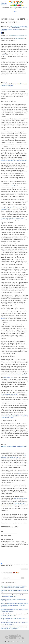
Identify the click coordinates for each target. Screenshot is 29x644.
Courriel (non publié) (6, 535)
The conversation (17, 29)
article (4, 39)
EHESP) (18, 28)
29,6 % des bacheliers (9, 55)
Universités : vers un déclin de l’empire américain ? (14, 446)
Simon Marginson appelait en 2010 (9, 394)
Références (12, 642)
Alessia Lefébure (15, 26)
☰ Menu (15, 12)
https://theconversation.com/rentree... (19, 36)
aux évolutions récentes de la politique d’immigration (13, 464)
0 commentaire (4, 31)
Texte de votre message (7, 540)
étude (19, 474)
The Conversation (19, 39)
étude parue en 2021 (8, 378)
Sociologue (10, 29)
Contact (7, 642)
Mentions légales (20, 642)
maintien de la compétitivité (21, 498)
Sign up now (14, 185)
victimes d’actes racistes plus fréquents (17, 375)
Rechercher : (6, 578)
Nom (2, 531)
